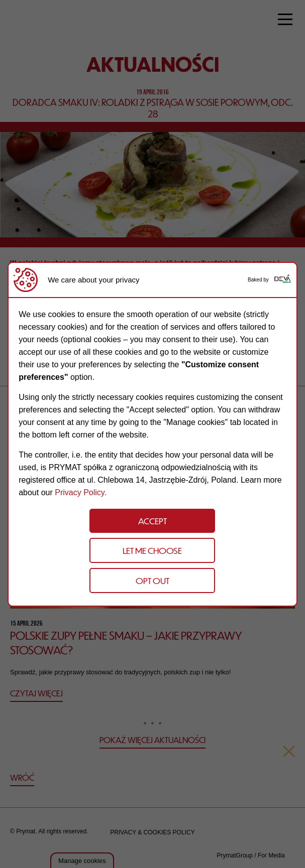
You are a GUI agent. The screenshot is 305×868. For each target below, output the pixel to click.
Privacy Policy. (81, 492)
